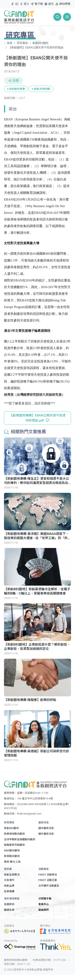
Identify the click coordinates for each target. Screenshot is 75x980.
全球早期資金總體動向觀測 (20, 839)
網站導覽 (63, 4)
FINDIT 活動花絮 (48, 880)
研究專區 (22, 43)
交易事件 (9, 880)
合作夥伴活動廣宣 (49, 886)
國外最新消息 (46, 834)
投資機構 (9, 891)
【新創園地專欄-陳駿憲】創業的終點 (30, 700)
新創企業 (9, 886)
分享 (13, 81)
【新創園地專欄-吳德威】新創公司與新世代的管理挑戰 (36, 753)
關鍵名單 (9, 910)
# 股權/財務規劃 (41, 89)
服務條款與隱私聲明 (16, 960)
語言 (49, 4)
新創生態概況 (12, 875)
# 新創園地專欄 (16, 89)
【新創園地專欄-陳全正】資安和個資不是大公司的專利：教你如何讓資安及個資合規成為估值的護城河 (36, 481)
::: (9, 2)
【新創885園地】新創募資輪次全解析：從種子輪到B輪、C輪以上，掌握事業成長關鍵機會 (37, 591)
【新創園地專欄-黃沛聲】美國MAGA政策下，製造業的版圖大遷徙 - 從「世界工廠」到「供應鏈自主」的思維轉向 (37, 536)
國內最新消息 (46, 828)
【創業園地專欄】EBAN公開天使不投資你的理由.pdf (37, 418)
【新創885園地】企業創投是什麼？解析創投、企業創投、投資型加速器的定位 (37, 647)
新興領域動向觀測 (14, 834)
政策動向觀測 (12, 856)
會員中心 (44, 904)
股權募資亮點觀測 (14, 845)
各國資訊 (9, 904)
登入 (24, 5)
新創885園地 (40, 43)
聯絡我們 (44, 910)
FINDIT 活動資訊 (48, 875)
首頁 (10, 43)
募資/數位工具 (12, 862)
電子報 (37, 4)
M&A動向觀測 (12, 850)
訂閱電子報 (45, 899)
